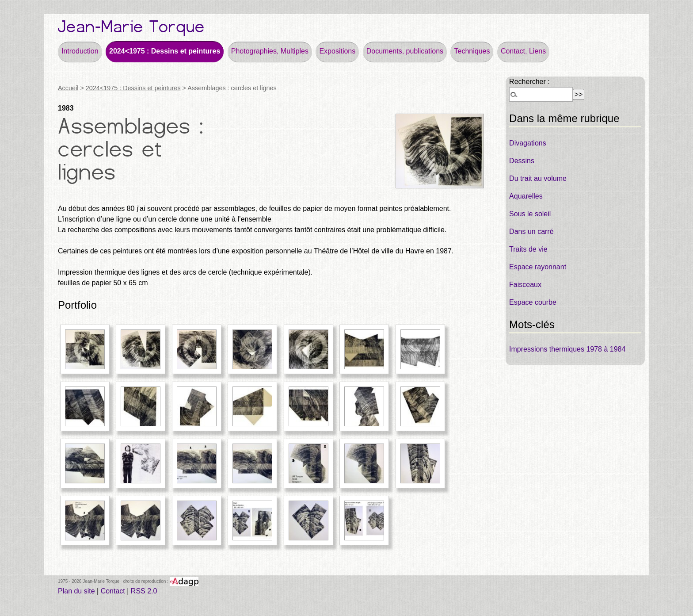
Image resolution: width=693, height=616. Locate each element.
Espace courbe (533, 302)
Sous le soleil (530, 214)
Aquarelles (526, 196)
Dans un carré (531, 231)
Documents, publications (405, 51)
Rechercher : (529, 82)
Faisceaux (525, 285)
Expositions (337, 51)
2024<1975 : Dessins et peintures (165, 51)
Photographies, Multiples (270, 51)
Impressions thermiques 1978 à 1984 (567, 349)
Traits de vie (528, 249)
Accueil (68, 88)
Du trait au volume (538, 178)
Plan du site (76, 591)
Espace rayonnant (538, 267)
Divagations (528, 143)
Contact (113, 591)
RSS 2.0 (144, 591)
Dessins (522, 161)
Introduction (80, 51)
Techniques (472, 51)
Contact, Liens (523, 51)
